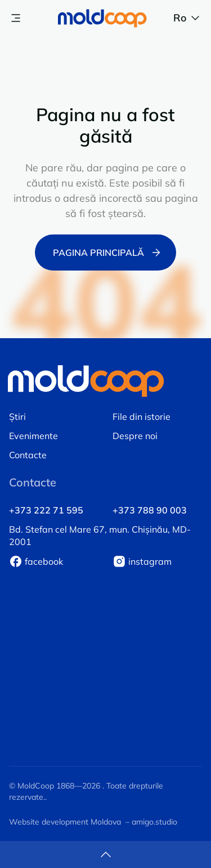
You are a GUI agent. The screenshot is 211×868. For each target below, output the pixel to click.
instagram (150, 561)
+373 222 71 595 (46, 510)
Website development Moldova (65, 822)
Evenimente (33, 436)
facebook (44, 561)
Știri (17, 417)
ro (188, 18)
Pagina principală (108, 253)
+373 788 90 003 (150, 510)
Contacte (28, 455)
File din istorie (142, 417)
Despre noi (135, 436)
